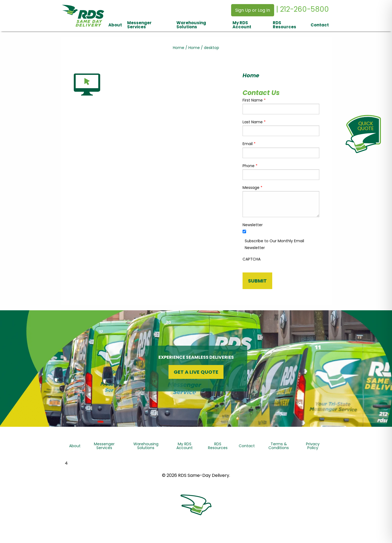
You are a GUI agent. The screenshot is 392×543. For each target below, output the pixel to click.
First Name (254, 100)
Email (249, 144)
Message (252, 188)
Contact (320, 25)
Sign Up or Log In (253, 10)
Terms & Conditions (279, 446)
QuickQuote (366, 126)
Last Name (254, 122)
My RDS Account (242, 25)
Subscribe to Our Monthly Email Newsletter (274, 244)
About (115, 25)
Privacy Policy (313, 446)
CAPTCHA (252, 259)
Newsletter (253, 225)
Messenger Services (139, 25)
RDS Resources (284, 25)
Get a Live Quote (196, 372)
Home (179, 48)
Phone (250, 166)
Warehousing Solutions (191, 25)
